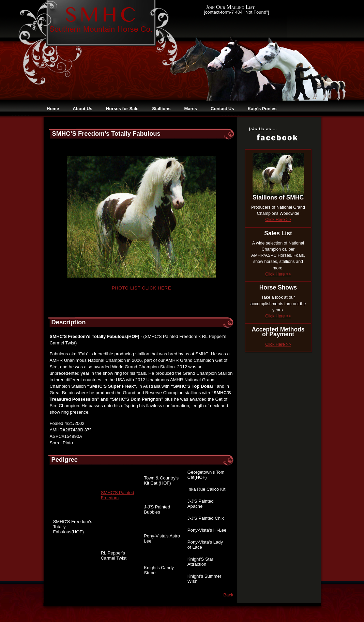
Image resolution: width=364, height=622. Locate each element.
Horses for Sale (122, 109)
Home (53, 109)
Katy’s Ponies (262, 109)
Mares (191, 109)
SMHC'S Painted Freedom (118, 495)
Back (228, 595)
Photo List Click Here (141, 288)
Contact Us (222, 109)
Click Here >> (278, 220)
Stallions (161, 109)
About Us (82, 109)
